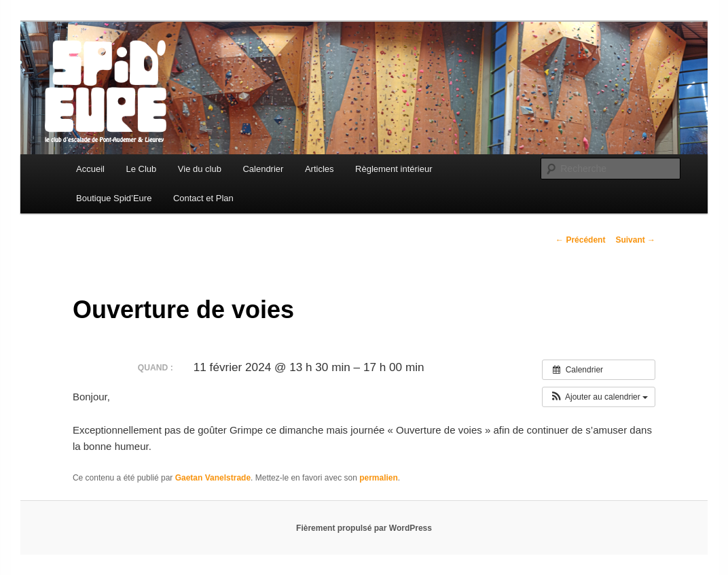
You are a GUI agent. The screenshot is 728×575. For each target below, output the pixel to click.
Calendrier (263, 169)
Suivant (635, 240)
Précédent (580, 240)
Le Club (142, 169)
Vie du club (200, 169)
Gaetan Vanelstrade (213, 478)
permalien (379, 478)
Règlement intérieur (394, 169)
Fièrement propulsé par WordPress (364, 528)
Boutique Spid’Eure (114, 198)
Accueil (90, 169)
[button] (599, 397)
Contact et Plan (203, 198)
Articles (320, 169)
